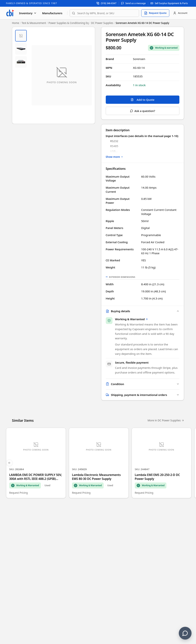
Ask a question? (143, 111)
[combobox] (104, 13)
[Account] (180, 13)
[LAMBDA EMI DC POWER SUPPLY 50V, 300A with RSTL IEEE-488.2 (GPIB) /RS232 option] (36, 464)
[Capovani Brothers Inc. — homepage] (10, 13)
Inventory (28, 13)
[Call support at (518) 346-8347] (106, 3)
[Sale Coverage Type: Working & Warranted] (164, 48)
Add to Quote (142, 100)
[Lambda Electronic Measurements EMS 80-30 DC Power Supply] (99, 464)
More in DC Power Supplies (166, 421)
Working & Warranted (132, 319)
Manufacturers (52, 13)
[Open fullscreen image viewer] (62, 75)
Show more (115, 157)
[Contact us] (185, 633)
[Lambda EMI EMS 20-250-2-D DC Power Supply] (161, 464)
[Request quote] (155, 13)
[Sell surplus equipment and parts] (169, 3)
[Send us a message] (134, 3)
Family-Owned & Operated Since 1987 (31, 3)
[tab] (21, 36)
